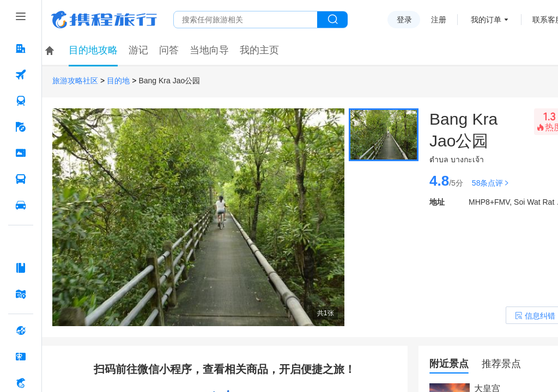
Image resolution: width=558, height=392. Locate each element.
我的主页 (259, 50)
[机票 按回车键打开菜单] (21, 75)
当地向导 (209, 50)
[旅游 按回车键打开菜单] (21, 127)
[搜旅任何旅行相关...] (245, 20)
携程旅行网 (104, 20)
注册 (439, 20)
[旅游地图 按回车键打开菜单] (21, 294)
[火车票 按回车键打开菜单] (21, 101)
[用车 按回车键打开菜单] (21, 205)
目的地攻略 (93, 50)
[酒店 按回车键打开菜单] (21, 48)
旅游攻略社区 (75, 81)
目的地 (118, 81)
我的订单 (486, 20)
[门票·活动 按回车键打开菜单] (21, 153)
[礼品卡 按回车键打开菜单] (21, 357)
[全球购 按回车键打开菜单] (21, 330)
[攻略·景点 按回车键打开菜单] (21, 268)
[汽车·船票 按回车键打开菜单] (21, 179)
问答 (169, 50)
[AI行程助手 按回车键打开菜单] (21, 242)
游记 (138, 50)
